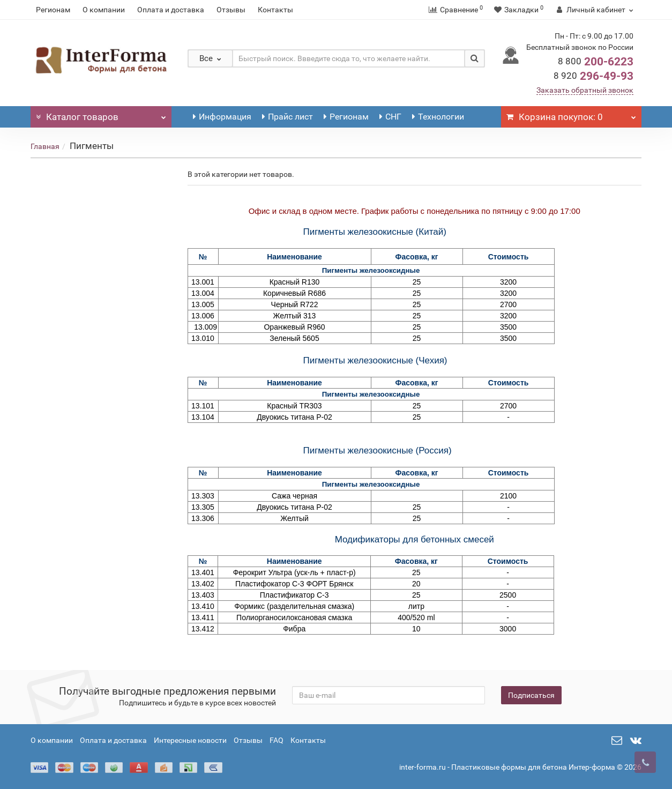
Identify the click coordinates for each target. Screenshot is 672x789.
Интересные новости (190, 740)
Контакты (275, 10)
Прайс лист (288, 117)
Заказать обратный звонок (585, 90)
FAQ (277, 740)
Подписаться (531, 695)
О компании (104, 10)
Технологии (438, 117)
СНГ (390, 117)
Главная (45, 146)
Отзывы (231, 10)
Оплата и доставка (171, 10)
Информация (222, 117)
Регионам (53, 10)
